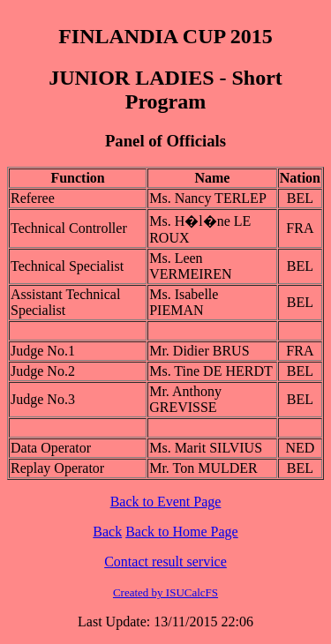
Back (107, 532)
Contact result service (165, 562)
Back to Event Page (166, 502)
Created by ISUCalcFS (165, 592)
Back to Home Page (182, 532)
